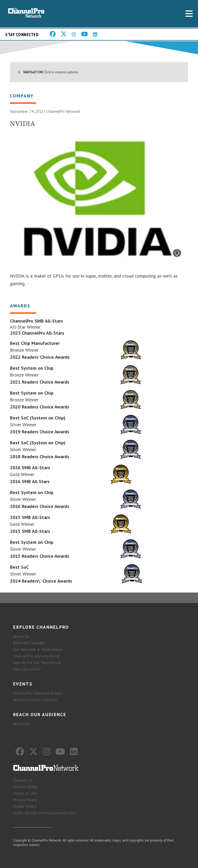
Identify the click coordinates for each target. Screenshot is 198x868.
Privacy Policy (25, 800)
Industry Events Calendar (35, 700)
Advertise (21, 724)
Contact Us (23, 780)
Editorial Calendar (29, 643)
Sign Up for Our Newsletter (37, 662)
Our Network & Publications (38, 649)
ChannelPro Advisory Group (37, 656)
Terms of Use (25, 793)
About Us (21, 636)
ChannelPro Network (63, 111)
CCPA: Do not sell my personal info (44, 813)
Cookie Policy (25, 806)
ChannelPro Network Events (38, 693)
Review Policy (25, 787)
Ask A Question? (27, 669)
